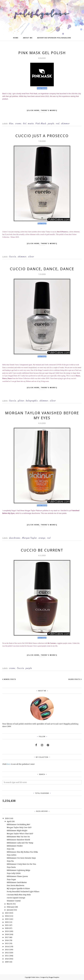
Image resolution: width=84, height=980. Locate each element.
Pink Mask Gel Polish (42, 53)
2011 (7, 956)
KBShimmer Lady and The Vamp (20, 843)
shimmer (65, 124)
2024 (7, 916)
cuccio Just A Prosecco (42, 136)
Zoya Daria (11, 867)
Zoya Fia (10, 861)
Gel (25, 124)
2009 (7, 962)
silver (31, 257)
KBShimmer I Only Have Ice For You (21, 864)
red (58, 124)
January (10, 910)
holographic (32, 401)
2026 (7, 818)
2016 (7, 940)
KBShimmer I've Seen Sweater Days (21, 858)
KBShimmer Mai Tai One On (18, 837)
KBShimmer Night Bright (17, 830)
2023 (7, 919)
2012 (7, 953)
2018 (7, 934)
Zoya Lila (11, 849)
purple (51, 124)
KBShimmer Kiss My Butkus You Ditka (22, 852)
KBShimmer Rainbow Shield (18, 840)
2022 (7, 922)
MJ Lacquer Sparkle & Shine (18, 888)
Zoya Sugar (11, 879)
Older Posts (74, 679)
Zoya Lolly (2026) (14, 873)
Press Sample (42, 223)
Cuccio (13, 257)
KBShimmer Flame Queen (17, 876)
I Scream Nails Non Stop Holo (19, 895)
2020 (7, 928)
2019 (7, 931)
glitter (21, 401)
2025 (7, 913)
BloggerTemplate (54, 977)
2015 (7, 943)
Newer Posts (10, 679)
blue (11, 124)
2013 (7, 950)
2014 (7, 946)
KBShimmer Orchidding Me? (19, 824)
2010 (7, 959)
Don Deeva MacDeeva (16, 885)
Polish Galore (35, 977)
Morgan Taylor (29, 538)
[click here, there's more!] (42, 111)
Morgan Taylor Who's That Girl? (20, 834)
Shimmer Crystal (14, 901)
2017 (7, 937)
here (9, 764)
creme (18, 124)
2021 (7, 925)
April (9, 821)
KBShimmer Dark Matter (17, 882)
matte (31, 124)
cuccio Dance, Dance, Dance (42, 269)
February (11, 907)
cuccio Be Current (42, 550)
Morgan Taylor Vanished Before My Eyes (42, 415)
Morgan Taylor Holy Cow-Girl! (19, 827)
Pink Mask (41, 124)
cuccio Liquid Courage (16, 898)
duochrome (15, 538)
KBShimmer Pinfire (15, 846)
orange (42, 538)
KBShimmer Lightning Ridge (19, 870)
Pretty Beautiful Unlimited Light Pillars (23, 892)
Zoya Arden (12, 855)
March (9, 904)
